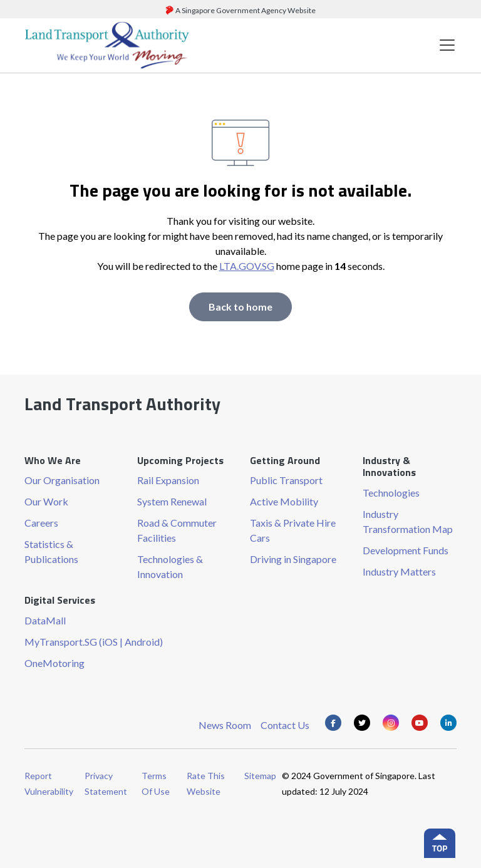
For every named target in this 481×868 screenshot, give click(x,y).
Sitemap (260, 776)
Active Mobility (284, 501)
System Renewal (172, 501)
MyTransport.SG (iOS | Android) (94, 642)
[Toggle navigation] (447, 45)
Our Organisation (62, 480)
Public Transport (286, 480)
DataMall (45, 620)
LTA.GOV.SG (247, 266)
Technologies (391, 493)
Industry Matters (399, 571)
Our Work (46, 501)
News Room (225, 725)
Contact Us (285, 725)
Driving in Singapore (293, 559)
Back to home (240, 307)
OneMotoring (54, 663)
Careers (41, 523)
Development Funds (406, 550)
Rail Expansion (168, 480)
